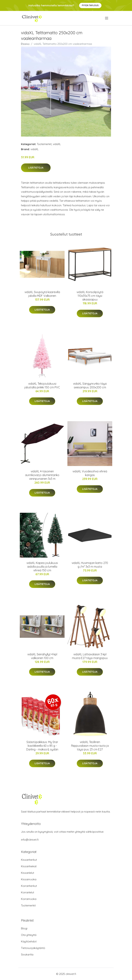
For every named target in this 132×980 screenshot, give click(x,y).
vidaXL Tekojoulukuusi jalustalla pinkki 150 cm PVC (42, 385)
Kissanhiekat (29, 866)
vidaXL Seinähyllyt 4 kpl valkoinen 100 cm (42, 656)
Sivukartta (27, 955)
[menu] (107, 18)
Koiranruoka (29, 899)
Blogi (24, 928)
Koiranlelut (28, 892)
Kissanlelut (28, 873)
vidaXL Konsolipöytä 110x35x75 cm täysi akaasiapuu (90, 296)
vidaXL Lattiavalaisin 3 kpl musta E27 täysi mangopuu (90, 656)
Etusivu (25, 44)
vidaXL (57, 144)
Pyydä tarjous (90, 5)
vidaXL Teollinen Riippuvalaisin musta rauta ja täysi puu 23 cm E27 (90, 746)
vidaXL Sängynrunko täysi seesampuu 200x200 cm (90, 385)
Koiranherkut (29, 886)
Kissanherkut (29, 860)
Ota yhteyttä (29, 935)
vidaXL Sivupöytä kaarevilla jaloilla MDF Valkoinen (42, 294)
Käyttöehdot (29, 941)
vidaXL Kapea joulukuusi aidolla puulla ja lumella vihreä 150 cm (42, 567)
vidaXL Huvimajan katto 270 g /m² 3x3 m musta (90, 565)
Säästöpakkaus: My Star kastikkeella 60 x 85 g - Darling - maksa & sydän (42, 746)
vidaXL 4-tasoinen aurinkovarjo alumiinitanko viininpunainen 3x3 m (42, 475)
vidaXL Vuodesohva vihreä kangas (90, 473)
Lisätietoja (36, 168)
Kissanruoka (29, 879)
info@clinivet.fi (30, 840)
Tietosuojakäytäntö (33, 948)
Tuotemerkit (44, 144)
